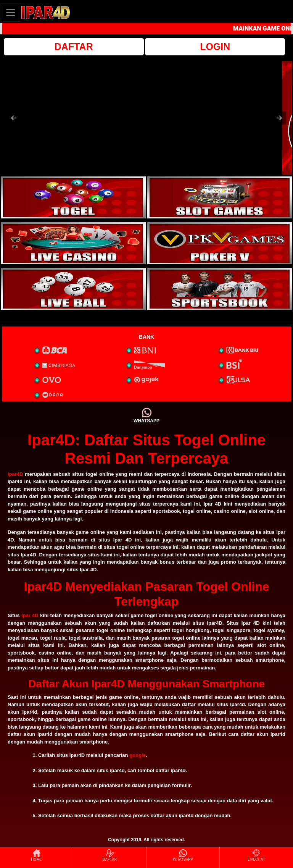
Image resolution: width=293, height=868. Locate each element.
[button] (13, 118)
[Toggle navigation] (11, 12)
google (138, 755)
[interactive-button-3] (73, 243)
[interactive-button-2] (220, 197)
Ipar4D (15, 474)
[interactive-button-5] (73, 289)
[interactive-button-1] (73, 197)
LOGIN (215, 47)
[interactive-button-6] (220, 289)
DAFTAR (74, 47)
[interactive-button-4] (220, 243)
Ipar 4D (30, 615)
